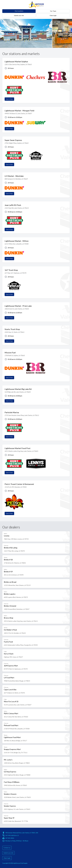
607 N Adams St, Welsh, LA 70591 (14, 693)
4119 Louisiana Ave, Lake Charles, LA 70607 (18, 705)
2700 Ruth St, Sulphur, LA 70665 (15, 355)
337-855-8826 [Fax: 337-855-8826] (10, 838)
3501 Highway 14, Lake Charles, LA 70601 (17, 809)
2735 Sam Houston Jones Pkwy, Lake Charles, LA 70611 (22, 415)
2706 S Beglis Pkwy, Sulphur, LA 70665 (17, 143)
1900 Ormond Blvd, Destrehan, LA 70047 (17, 609)
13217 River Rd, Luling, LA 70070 (14, 551)
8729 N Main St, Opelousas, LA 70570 (16, 669)
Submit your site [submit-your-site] (19, 15)
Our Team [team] (53, 11)
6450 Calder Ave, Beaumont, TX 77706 (16, 821)
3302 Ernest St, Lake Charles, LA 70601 (17, 309)
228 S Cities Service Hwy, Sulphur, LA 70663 (18, 64)
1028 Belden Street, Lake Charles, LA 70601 (17, 797)
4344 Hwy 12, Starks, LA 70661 (14, 332)
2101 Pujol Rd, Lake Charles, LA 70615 (17, 208)
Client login (53, 15)
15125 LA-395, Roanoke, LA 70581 (16, 487)
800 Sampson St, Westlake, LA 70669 (16, 179)
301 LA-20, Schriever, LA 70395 (14, 575)
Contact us (7, 848)
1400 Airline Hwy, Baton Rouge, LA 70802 (17, 763)
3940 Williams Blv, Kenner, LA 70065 (15, 785)
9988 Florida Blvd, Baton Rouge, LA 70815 (17, 681)
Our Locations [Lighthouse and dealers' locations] (19, 11)
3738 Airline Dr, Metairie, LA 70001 (15, 563)
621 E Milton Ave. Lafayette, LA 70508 (17, 244)
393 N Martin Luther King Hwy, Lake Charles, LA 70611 (21, 621)
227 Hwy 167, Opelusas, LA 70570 (15, 273)
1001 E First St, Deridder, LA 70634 (15, 633)
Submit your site (8, 853)
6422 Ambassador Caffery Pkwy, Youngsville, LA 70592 (21, 645)
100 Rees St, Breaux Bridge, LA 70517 (15, 741)
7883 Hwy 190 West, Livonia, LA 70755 (16, 539)
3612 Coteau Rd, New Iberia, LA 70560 (16, 717)
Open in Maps (9, 99)
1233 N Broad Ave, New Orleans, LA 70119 (17, 585)
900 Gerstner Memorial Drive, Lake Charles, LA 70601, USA (22, 833)
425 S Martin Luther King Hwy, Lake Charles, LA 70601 (21, 451)
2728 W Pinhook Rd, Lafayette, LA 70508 (17, 729)
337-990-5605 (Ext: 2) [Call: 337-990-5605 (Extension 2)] (12, 835)
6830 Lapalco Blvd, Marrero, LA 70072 (16, 597)
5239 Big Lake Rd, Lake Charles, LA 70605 (18, 392)
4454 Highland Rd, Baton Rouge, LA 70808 (17, 775)
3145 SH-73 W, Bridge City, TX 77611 (16, 753)
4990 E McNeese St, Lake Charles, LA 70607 (18, 113)
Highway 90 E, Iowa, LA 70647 (13, 657)
